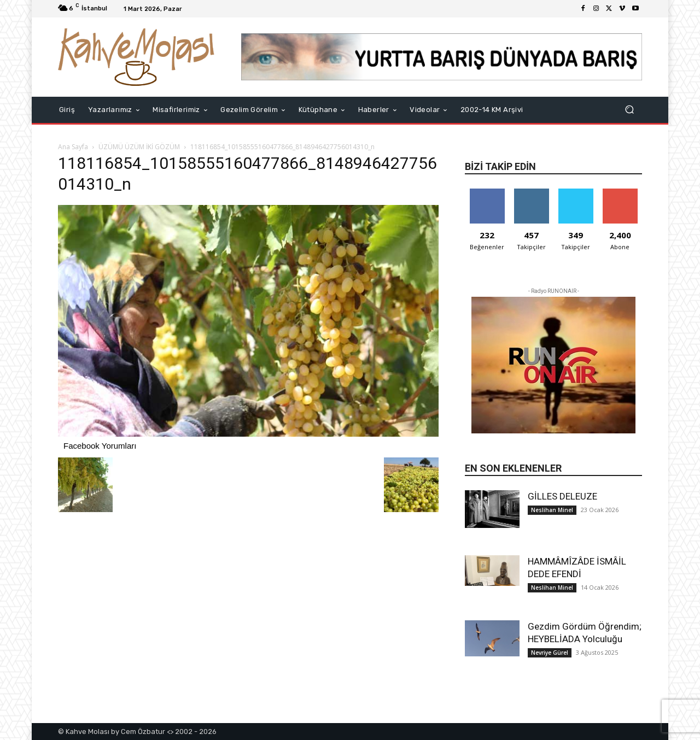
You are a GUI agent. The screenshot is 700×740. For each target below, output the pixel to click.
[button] (629, 110)
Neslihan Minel (552, 510)
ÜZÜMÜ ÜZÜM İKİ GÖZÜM (139, 147)
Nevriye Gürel (550, 653)
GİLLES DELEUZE (562, 496)
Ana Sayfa (73, 147)
